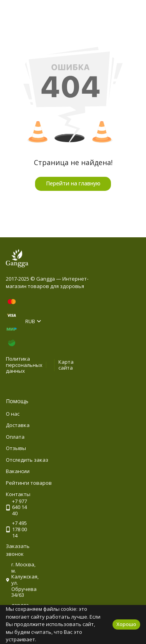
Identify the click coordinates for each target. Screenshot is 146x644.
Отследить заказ (27, 460)
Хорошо (126, 624)
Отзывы (16, 448)
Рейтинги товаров (29, 483)
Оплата (15, 437)
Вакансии (18, 471)
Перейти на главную (73, 183)
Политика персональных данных (24, 365)
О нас (13, 414)
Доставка (18, 425)
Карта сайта (66, 365)
